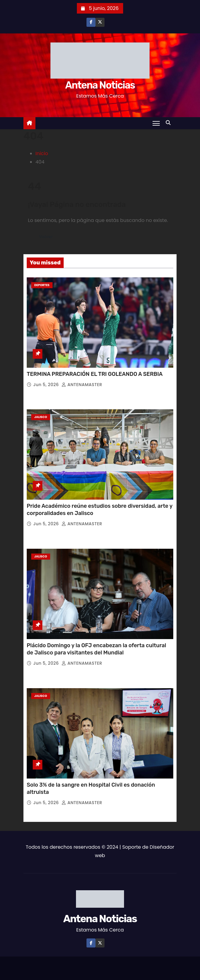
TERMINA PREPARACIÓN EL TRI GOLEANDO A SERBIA (95, 374)
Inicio (42, 153)
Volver (46, 237)
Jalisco (41, 417)
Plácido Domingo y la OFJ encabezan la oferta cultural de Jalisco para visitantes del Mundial (96, 649)
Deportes (42, 285)
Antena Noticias (100, 85)
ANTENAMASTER (82, 385)
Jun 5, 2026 (47, 385)
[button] (170, 123)
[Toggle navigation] (156, 123)
